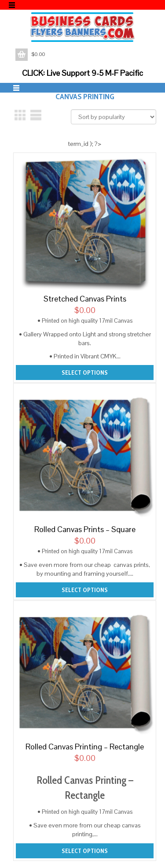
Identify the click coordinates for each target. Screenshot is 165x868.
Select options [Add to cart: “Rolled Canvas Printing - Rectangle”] (85, 851)
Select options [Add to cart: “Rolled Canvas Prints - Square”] (85, 590)
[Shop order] (114, 117)
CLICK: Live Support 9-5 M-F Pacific (82, 73)
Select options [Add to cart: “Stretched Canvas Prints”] (85, 373)
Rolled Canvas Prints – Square (85, 529)
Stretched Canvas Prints (85, 299)
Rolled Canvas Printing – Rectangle (85, 747)
